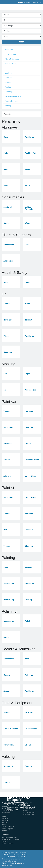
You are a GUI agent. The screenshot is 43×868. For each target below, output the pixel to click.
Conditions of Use (29, 814)
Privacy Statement (29, 808)
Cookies (26, 810)
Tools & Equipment (12, 101)
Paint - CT (5, 821)
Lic (6, 68)
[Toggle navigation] (5, 7)
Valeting (8, 106)
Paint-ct (8, 82)
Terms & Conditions (29, 812)
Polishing (8, 92)
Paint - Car (5, 818)
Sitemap (26, 806)
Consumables (10, 54)
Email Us (37, 2)
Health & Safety (11, 64)
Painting (8, 87)
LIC (3, 814)
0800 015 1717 (24, 2)
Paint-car (8, 78)
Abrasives (9, 50)
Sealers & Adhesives (13, 96)
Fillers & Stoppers (12, 59)
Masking (8, 73)
